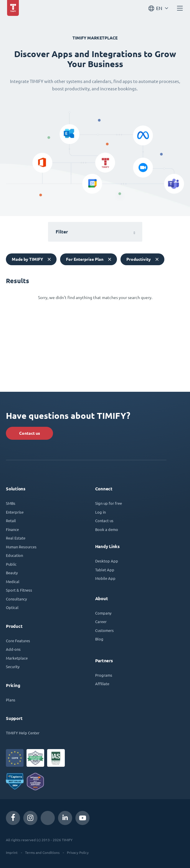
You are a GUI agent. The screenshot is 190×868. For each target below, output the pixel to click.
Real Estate (16, 538)
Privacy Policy (78, 852)
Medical (13, 581)
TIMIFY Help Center (23, 733)
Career (101, 621)
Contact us (30, 433)
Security (13, 667)
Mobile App (105, 578)
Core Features (18, 641)
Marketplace (17, 658)
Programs (104, 675)
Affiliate (102, 684)
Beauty (12, 573)
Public (11, 564)
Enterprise (15, 512)
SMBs (11, 503)
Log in (100, 512)
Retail (11, 521)
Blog (99, 639)
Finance (12, 529)
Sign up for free (109, 503)
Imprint (12, 852)
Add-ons (13, 649)
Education (14, 555)
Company (103, 613)
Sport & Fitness (19, 590)
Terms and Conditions (42, 852)
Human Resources (21, 547)
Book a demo (107, 529)
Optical (12, 607)
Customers (104, 630)
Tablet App (105, 570)
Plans (11, 700)
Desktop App (107, 561)
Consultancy (16, 599)
